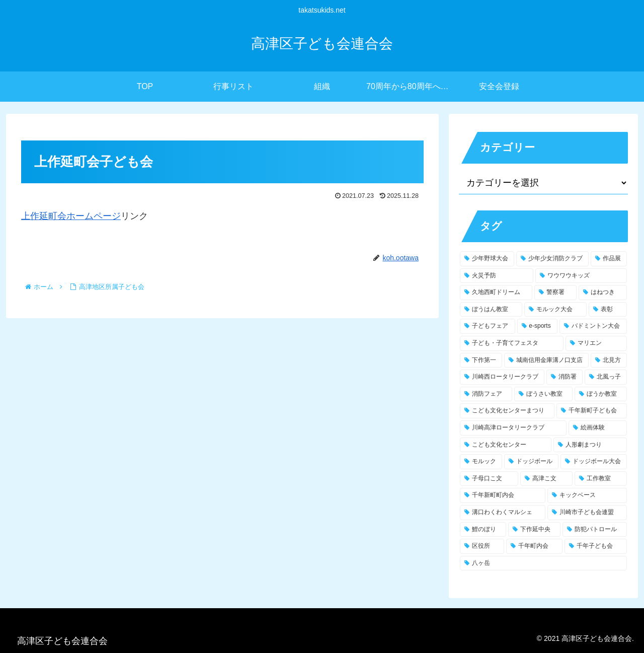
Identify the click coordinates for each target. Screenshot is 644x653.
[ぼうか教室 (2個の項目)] (601, 394)
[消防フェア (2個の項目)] (486, 394)
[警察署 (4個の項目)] (555, 293)
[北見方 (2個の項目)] (609, 360)
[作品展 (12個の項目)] (609, 259)
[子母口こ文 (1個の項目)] (489, 479)
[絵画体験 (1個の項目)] (598, 428)
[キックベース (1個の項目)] (587, 495)
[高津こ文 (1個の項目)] (546, 479)
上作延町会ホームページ (71, 216)
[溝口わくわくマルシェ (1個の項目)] (503, 513)
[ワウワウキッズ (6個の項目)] (581, 276)
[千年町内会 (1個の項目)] (534, 546)
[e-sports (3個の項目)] (538, 326)
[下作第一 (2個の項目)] (481, 360)
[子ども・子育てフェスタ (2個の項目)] (512, 343)
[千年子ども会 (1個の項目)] (596, 546)
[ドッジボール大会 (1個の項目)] (594, 462)
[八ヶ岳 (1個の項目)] (543, 563)
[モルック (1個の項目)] (481, 462)
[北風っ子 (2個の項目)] (606, 377)
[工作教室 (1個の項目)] (601, 479)
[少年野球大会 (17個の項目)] (487, 259)
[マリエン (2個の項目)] (596, 343)
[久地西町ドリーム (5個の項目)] (496, 293)
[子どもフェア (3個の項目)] (488, 326)
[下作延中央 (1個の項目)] (534, 530)
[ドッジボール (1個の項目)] (531, 462)
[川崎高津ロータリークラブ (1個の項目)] (513, 428)
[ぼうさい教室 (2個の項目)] (543, 394)
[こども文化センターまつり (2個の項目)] (507, 411)
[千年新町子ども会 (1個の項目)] (592, 411)
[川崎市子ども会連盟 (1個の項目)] (587, 513)
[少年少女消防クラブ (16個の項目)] (552, 259)
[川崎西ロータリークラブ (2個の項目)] (502, 377)
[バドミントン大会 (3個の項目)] (593, 326)
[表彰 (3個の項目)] (608, 310)
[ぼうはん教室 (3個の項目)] (491, 310)
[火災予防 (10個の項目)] (497, 276)
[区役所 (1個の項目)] (482, 546)
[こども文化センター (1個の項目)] (506, 445)
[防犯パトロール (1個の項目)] (595, 530)
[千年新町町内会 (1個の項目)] (503, 495)
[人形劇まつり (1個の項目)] (590, 445)
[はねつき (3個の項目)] (603, 293)
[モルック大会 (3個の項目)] (555, 310)
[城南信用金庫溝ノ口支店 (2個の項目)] (546, 360)
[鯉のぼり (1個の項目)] (483, 530)
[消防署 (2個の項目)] (565, 377)
